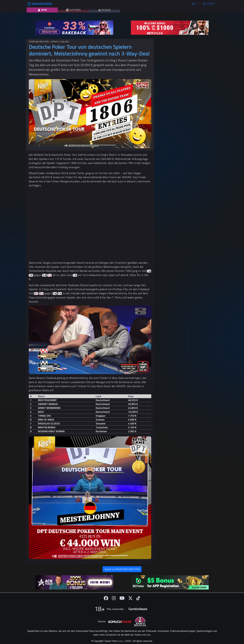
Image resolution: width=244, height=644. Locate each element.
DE (194, 4)
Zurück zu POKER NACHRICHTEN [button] (122, 569)
